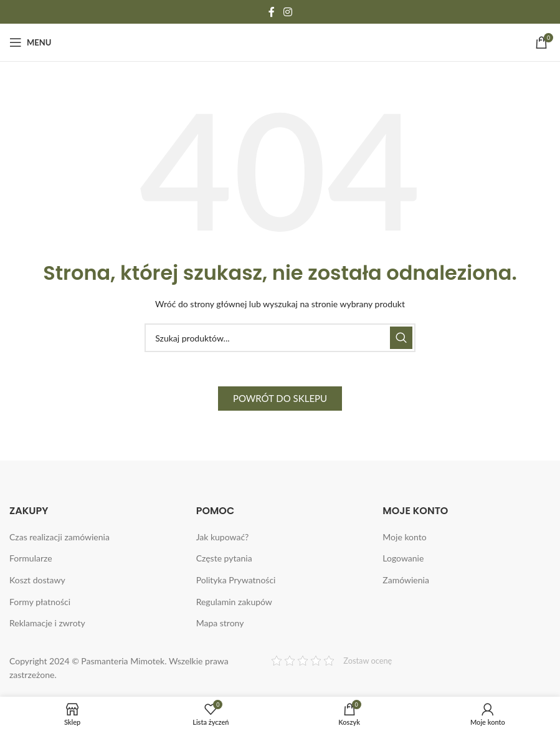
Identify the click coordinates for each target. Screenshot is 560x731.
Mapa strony (220, 623)
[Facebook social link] (272, 12)
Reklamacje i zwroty (47, 623)
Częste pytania (224, 558)
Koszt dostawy (37, 580)
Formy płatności (40, 602)
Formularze (31, 558)
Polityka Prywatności (236, 580)
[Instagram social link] (287, 12)
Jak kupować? (223, 537)
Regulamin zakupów (234, 602)
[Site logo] (280, 41)
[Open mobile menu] (30, 42)
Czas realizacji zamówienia (59, 537)
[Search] (280, 338)
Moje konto (404, 537)
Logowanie (403, 558)
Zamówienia (406, 580)
